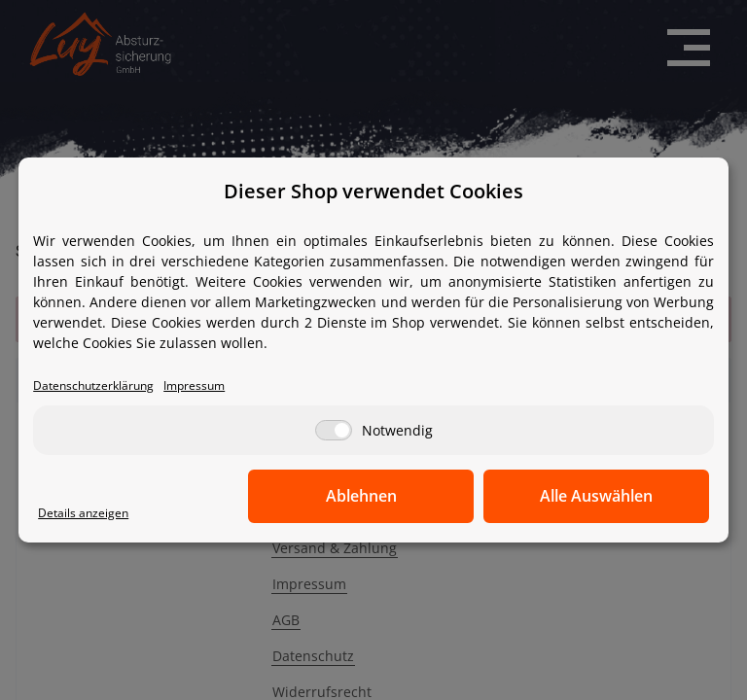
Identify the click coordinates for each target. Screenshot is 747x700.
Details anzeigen (85, 513)
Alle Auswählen (612, 496)
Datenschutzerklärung (97, 385)
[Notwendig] (334, 430)
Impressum (204, 385)
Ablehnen (407, 496)
